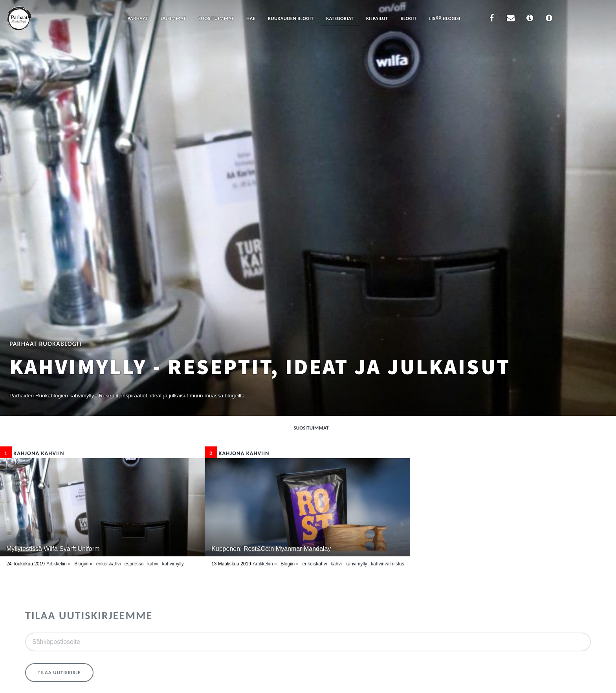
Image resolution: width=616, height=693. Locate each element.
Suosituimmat (216, 18)
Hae (251, 18)
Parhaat (138, 18)
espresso (134, 564)
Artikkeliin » (58, 564)
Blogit (409, 18)
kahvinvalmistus (388, 564)
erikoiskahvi (109, 564)
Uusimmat (173, 18)
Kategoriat (340, 18)
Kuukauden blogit (291, 18)
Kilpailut (377, 18)
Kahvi (153, 564)
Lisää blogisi (445, 18)
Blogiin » (83, 564)
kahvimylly (173, 564)
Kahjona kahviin (32, 453)
